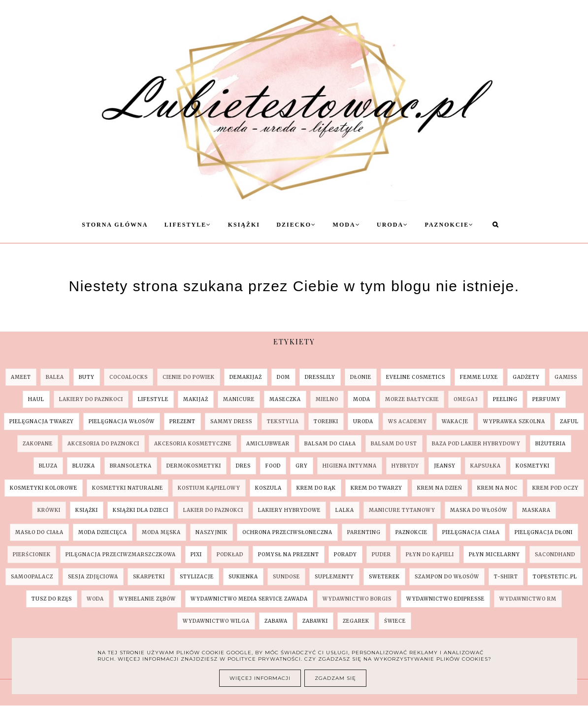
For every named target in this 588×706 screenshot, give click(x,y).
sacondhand (555, 555)
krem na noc (497, 488)
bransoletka (131, 466)
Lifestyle (188, 225)
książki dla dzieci (141, 510)
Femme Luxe (479, 377)
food (273, 466)
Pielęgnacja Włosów (122, 421)
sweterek (384, 577)
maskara (536, 510)
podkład (230, 555)
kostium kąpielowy (209, 488)
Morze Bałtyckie (412, 399)
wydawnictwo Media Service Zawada (249, 599)
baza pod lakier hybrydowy (476, 444)
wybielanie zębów (147, 599)
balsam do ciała (330, 444)
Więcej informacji (260, 678)
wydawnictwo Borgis (357, 599)
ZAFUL (569, 421)
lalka (345, 510)
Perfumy (546, 399)
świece (395, 621)
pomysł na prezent (289, 555)
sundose (286, 577)
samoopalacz (32, 577)
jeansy (445, 466)
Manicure (239, 399)
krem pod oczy (555, 488)
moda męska (161, 532)
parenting (364, 532)
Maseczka (285, 399)
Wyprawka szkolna (514, 421)
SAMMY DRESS (231, 421)
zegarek (356, 621)
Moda (347, 225)
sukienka (243, 577)
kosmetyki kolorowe (44, 488)
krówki (49, 510)
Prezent (182, 421)
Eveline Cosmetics (416, 377)
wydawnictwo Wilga (216, 621)
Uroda (392, 225)
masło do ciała (39, 532)
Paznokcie (450, 225)
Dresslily (320, 377)
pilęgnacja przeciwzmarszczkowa (121, 555)
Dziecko (296, 225)
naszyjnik (212, 532)
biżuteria (551, 444)
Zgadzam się (335, 678)
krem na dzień (440, 488)
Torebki (326, 421)
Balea (55, 377)
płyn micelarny (494, 555)
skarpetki (149, 577)
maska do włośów (479, 510)
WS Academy (408, 421)
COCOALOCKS (129, 377)
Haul (36, 399)
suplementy (334, 577)
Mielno (327, 399)
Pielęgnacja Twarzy (42, 421)
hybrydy (405, 466)
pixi (196, 555)
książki (87, 510)
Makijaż (196, 399)
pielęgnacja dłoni (544, 532)
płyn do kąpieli (430, 555)
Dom (283, 377)
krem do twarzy (376, 488)
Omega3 (466, 399)
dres (243, 466)
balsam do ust (394, 444)
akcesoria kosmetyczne (193, 444)
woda (95, 599)
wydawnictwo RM (528, 599)
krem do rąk (316, 488)
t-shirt (506, 577)
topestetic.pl (555, 577)
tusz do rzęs (52, 599)
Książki (244, 225)
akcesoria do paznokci (103, 444)
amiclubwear (268, 444)
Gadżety (526, 377)
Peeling (505, 399)
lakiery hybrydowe (289, 510)
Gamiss (566, 377)
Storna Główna (115, 225)
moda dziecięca (103, 532)
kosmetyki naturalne (128, 488)
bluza (48, 466)
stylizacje (197, 577)
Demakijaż (246, 377)
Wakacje (455, 421)
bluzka (84, 466)
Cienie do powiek (189, 377)
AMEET (21, 377)
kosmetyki (533, 466)
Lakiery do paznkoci (91, 399)
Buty (87, 377)
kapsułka (486, 466)
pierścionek (32, 555)
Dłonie (361, 377)
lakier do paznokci (213, 510)
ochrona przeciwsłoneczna (287, 532)
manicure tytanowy (402, 510)
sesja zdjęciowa (93, 577)
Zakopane (38, 444)
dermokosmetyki (194, 466)
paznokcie (411, 532)
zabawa (276, 621)
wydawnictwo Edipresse (445, 599)
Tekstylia (283, 421)
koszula (268, 488)
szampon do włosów (447, 577)
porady (345, 555)
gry (302, 466)
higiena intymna (350, 466)
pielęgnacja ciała (471, 532)
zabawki (315, 621)
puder (381, 555)
